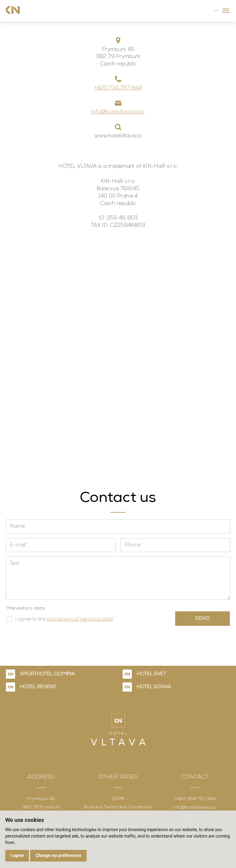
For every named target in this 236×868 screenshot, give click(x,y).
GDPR (118, 799)
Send (203, 619)
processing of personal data (80, 619)
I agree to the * (65, 619)
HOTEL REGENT (38, 687)
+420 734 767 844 (118, 88)
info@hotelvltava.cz (195, 808)
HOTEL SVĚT (151, 674)
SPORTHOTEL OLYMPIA (47, 674)
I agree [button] (17, 855)
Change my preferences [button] (58, 855)
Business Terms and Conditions (118, 807)
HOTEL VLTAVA (154, 687)
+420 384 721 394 (195, 799)
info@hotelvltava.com (118, 112)
